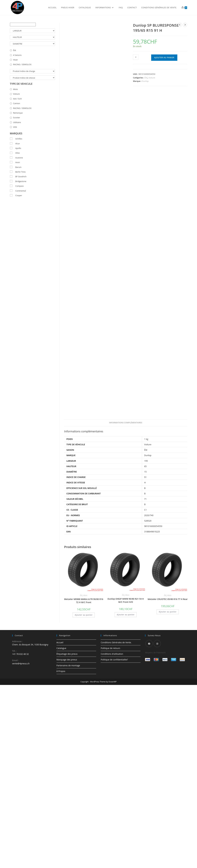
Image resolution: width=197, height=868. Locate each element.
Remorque (18, 113)
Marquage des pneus (67, 660)
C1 (146, 510)
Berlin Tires (20, 172)
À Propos (61, 671)
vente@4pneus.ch (21, 663)
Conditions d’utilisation (112, 654)
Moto (85, 595)
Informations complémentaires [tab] (126, 423)
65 (145, 466)
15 (145, 472)
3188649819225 (152, 532)
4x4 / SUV (17, 99)
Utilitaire (17, 122)
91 (145, 477)
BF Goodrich (21, 176)
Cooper (19, 195)
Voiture (152, 78)
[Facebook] (149, 644)
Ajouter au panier (164, 58)
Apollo (18, 148)
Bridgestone (21, 181)
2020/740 (149, 515)
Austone (19, 158)
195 (146, 461)
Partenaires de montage (68, 665)
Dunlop (145, 81)
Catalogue (61, 648)
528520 (148, 521)
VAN (15, 127)
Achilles (19, 139)
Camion (17, 103)
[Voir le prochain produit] (185, 25)
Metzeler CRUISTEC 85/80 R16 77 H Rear (168, 599)
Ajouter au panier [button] (84, 615)
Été (146, 78)
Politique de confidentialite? (114, 660)
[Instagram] (157, 644)
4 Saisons (17, 55)
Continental (21, 191)
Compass (20, 186)
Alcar (18, 144)
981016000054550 (153, 526)
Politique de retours (110, 648)
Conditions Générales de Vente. (116, 642)
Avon (18, 162)
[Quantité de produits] (136, 57)
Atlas (18, 153)
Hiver (15, 60)
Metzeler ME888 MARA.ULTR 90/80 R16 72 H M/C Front (84, 601)
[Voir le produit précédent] (180, 25)
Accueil (60, 642)
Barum (18, 167)
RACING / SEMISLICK (22, 64)
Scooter (17, 117)
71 (145, 499)
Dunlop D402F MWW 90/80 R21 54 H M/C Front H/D (126, 600)
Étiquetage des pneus (67, 654)
